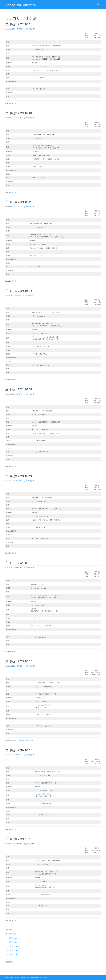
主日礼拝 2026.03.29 (14, 950)
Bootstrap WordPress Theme (39, 977)
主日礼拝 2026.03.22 (14, 954)
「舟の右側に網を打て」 (44, 705)
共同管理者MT (30, 29)
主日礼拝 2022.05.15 (19, 661)
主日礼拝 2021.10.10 (19, 839)
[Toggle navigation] (98, 4)
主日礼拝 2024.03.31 (19, 389)
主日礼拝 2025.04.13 (19, 24)
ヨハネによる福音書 (18, 740)
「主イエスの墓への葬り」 (43, 794)
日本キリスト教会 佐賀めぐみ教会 (21, 5)
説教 (31, 740)
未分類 (14, 103)
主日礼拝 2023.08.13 (19, 563)
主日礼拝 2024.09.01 (19, 113)
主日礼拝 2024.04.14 (19, 291)
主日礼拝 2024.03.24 (19, 476)
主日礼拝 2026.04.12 (14, 942)
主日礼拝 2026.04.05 (14, 946)
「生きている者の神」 (42, 885)
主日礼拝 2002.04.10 (19, 750)
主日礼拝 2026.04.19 (14, 938)
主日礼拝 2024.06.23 (19, 202)
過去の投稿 (9, 929)
